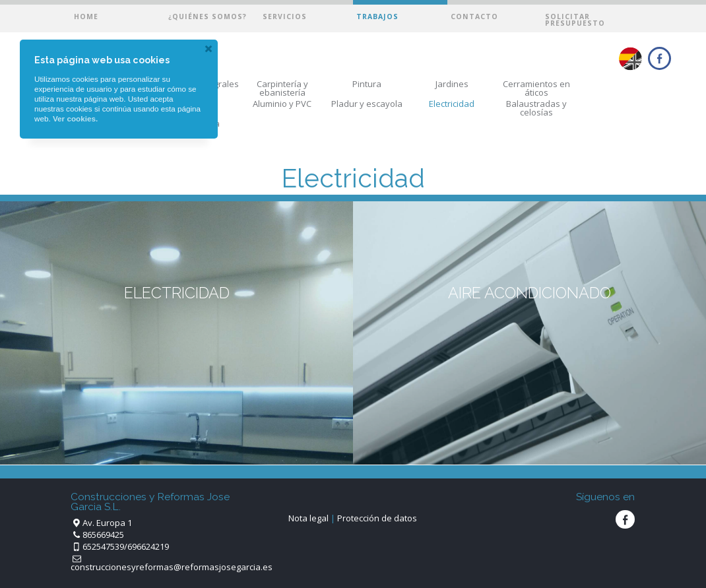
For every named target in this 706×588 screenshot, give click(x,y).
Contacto (474, 16)
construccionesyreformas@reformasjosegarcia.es (172, 567)
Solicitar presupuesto (575, 20)
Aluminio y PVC (282, 104)
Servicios (285, 16)
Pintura (367, 84)
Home (86, 16)
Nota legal (308, 518)
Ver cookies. (75, 118)
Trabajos (377, 16)
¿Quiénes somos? (208, 16)
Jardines (452, 84)
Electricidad (452, 104)
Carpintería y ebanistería (282, 88)
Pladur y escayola (367, 104)
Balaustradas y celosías (536, 108)
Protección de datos (377, 518)
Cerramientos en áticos (536, 88)
